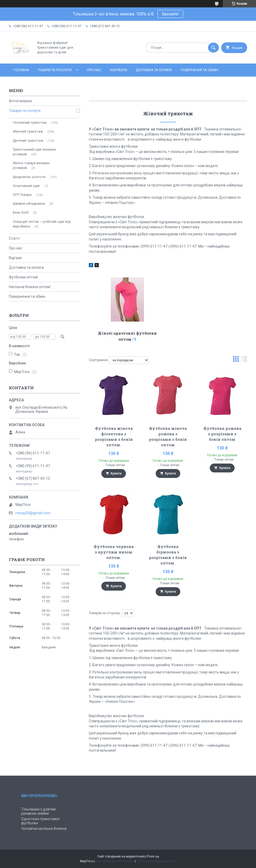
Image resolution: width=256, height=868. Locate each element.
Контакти (118, 70)
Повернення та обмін (199, 70)
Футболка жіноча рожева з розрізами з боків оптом (168, 436)
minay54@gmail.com (33, 513)
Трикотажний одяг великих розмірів (34, 152)
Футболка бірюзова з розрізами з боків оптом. (168, 555)
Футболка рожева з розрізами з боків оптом (222, 434)
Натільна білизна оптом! (30, 287)
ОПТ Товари (22, 195)
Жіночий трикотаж (28, 131)
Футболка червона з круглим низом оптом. (114, 552)
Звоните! (170, 14)
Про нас (94, 70)
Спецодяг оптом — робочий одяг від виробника (42, 224)
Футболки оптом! (23, 277)
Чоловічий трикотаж (30, 122)
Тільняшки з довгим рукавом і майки (38, 811)
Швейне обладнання (29, 204)
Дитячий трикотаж (28, 141)
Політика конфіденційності (156, 861)
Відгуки (15, 258)
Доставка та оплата (154, 70)
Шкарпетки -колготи (29, 177)
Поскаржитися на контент (115, 861)
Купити (116, 473)
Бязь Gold (21, 212)
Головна (21, 70)
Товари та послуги (55, 70)
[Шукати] (213, 48)
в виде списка (244, 360)
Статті (14, 238)
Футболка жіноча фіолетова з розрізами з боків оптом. (114, 436)
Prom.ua (153, 856)
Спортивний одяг (26, 186)
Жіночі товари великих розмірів (31, 165)
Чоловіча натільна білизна (44, 829)
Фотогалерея (20, 101)
